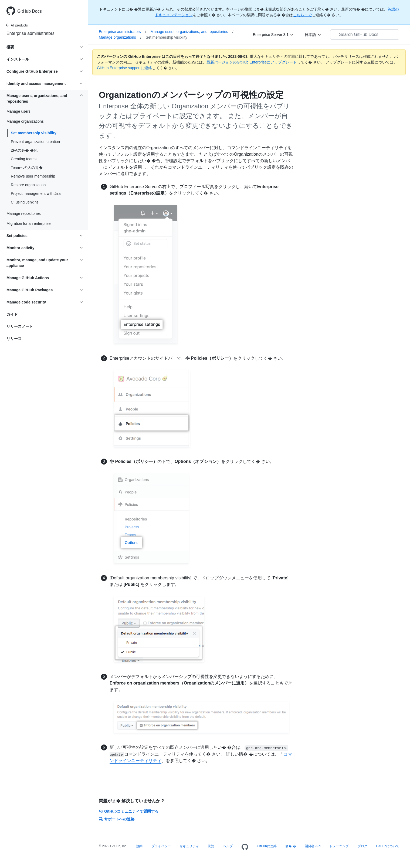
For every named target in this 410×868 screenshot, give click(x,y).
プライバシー (161, 846)
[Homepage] (245, 847)
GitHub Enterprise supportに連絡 (124, 68)
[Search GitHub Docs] (365, 35)
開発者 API (313, 846)
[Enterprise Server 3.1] (273, 35)
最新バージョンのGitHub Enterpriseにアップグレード (252, 62)
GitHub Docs (30, 11)
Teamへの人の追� (27, 168)
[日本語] (313, 35)
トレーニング (339, 846)
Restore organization (28, 185)
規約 (139, 846)
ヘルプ (228, 846)
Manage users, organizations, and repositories (192, 32)
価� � (291, 846)
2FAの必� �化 (24, 150)
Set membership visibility (34, 133)
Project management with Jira (36, 193)
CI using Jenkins (25, 202)
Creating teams (24, 159)
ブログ (362, 846)
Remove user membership (33, 176)
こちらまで (302, 15)
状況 (211, 846)
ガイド (12, 314)
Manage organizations (120, 37)
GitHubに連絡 (267, 846)
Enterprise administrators (31, 33)
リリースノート (20, 326)
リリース (14, 339)
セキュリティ (189, 846)
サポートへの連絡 (117, 819)
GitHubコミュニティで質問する (129, 811)
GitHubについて (388, 846)
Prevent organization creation (35, 142)
